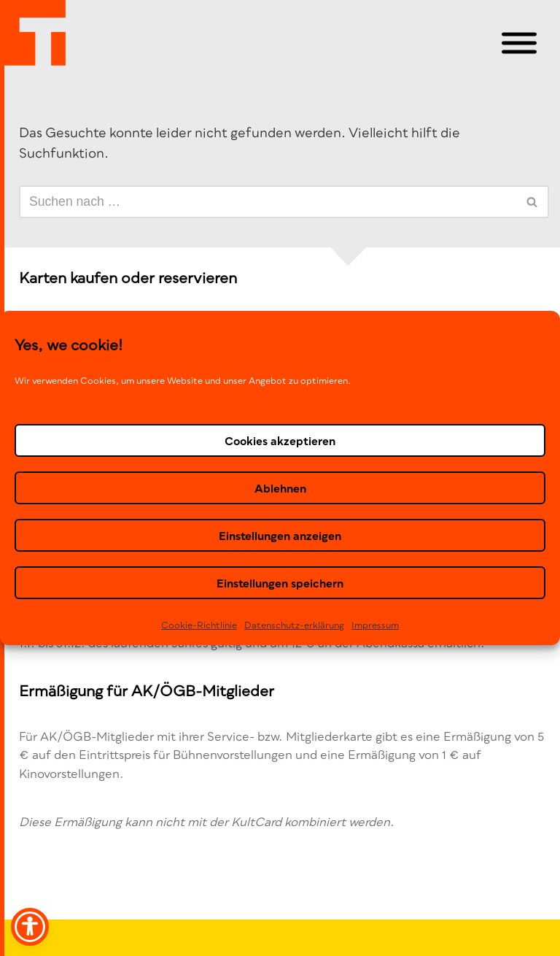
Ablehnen (280, 487)
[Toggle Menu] (519, 43)
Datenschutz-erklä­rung (294, 625)
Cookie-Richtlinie (199, 625)
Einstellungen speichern (280, 582)
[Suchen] (268, 202)
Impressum (375, 625)
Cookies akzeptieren (280, 440)
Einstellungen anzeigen (280, 535)
